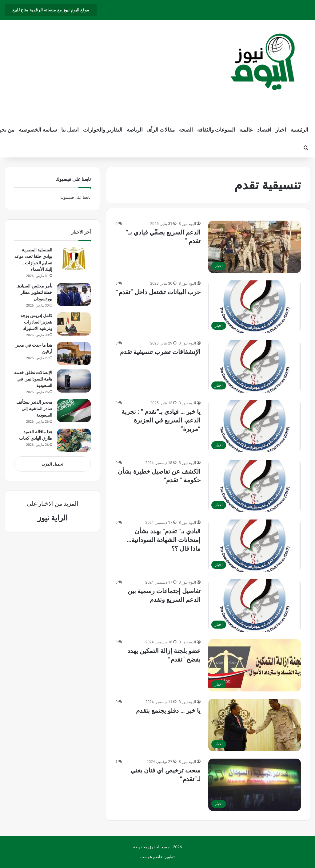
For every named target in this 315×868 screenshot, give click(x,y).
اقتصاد (264, 130)
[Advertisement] (103, 69)
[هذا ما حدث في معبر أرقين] (74, 354)
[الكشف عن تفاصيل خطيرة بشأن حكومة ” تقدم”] (255, 486)
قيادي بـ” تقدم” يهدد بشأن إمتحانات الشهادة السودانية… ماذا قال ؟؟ (163, 540)
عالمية (246, 130)
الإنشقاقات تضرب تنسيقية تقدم (160, 352)
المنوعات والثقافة (216, 130)
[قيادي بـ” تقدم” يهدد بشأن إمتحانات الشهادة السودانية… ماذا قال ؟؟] (255, 546)
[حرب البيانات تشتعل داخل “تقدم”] (255, 307)
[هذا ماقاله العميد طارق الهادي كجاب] (74, 440)
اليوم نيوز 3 (187, 224)
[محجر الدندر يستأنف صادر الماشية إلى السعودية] (74, 411)
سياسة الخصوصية (38, 130)
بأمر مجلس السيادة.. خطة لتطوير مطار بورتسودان (34, 292)
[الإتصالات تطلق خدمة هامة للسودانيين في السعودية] (74, 381)
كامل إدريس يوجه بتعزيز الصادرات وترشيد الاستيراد (36, 322)
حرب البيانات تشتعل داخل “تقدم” (158, 292)
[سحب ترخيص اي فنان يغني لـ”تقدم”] (255, 785)
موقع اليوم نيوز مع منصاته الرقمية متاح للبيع (51, 10)
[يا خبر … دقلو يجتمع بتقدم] (255, 725)
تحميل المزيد (52, 464)
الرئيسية (299, 130)
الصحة (186, 130)
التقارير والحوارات (103, 130)
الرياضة (135, 130)
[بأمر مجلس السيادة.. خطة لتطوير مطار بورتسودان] (74, 294)
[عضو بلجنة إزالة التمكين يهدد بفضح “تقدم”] (255, 665)
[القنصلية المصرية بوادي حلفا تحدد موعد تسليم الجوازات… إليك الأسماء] (74, 258)
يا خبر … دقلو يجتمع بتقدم (168, 711)
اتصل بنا (70, 130)
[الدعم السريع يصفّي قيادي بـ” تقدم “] (255, 247)
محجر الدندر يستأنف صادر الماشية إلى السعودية (34, 409)
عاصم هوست (152, 857)
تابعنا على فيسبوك (76, 197)
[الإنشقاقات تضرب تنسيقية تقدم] (255, 366)
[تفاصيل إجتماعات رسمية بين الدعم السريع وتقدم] (255, 605)
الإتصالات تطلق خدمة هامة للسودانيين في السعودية (33, 379)
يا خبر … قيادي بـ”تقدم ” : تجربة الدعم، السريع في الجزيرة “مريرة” (161, 420)
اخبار (281, 130)
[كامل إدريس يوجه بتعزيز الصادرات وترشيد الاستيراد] (74, 324)
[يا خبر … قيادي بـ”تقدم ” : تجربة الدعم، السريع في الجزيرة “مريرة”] (255, 426)
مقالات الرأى (161, 130)
